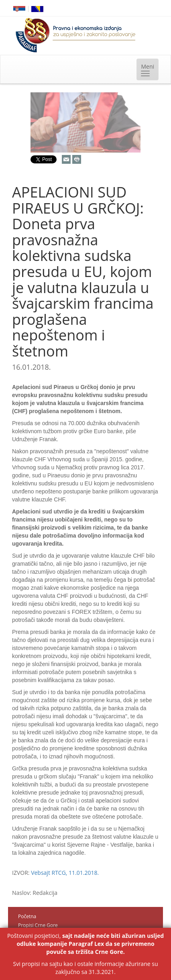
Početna (27, 916)
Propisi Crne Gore (38, 925)
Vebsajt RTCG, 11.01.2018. (65, 873)
